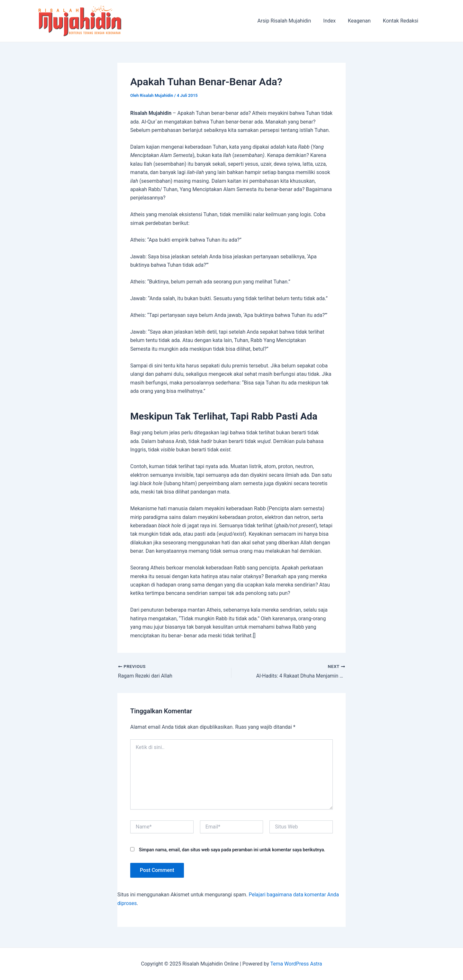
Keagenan (362, 21)
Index (334, 21)
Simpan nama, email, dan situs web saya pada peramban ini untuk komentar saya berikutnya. (232, 850)
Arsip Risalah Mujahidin (291, 21)
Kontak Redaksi (402, 21)
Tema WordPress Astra (296, 964)
